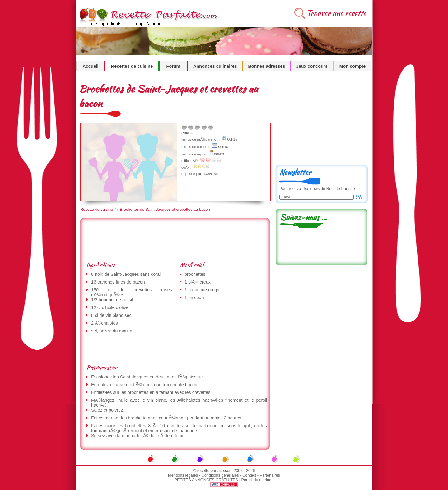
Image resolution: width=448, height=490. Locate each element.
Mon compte (353, 66)
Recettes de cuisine (132, 66)
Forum (173, 66)
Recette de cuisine (97, 209)
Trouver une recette (336, 13)
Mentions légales (183, 475)
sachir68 (211, 174)
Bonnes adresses (266, 66)
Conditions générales (220, 475)
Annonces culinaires (215, 66)
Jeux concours (312, 66)
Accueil (90, 66)
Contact (249, 475)
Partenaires (270, 475)
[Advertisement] (175, 247)
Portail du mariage (258, 480)
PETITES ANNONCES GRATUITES (206, 480)
